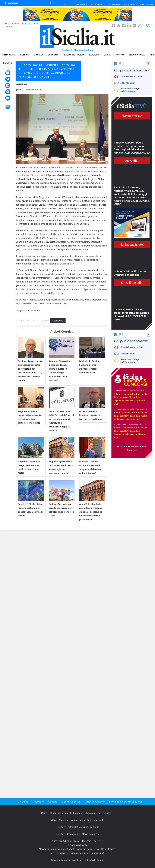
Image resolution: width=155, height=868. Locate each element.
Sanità (107, 55)
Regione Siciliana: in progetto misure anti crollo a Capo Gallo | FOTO (30, 467)
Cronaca (38, 55)
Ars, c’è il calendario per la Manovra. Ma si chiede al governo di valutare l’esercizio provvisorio (91, 512)
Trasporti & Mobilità (74, 55)
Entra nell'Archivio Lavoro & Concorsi (132, 448)
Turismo (120, 55)
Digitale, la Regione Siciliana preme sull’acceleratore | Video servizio (90, 367)
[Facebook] (8, 73)
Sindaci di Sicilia (137, 55)
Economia (53, 55)
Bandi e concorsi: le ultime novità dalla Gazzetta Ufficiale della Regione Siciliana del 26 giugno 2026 (131, 416)
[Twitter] (8, 79)
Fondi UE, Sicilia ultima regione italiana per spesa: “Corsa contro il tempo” (31, 510)
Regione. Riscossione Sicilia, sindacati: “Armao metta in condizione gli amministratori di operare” (60, 371)
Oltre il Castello (132, 282)
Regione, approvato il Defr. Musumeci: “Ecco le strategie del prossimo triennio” (61, 467)
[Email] (8, 98)
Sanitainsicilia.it (147, 4)
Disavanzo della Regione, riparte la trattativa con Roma (91, 415)
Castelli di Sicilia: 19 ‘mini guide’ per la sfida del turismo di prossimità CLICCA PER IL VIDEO (131, 314)
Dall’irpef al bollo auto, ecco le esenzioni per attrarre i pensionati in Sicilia (61, 510)
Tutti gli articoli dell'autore (28, 311)
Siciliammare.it (97, 4)
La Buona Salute (132, 244)
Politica (25, 55)
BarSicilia (94, 55)
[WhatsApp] (8, 92)
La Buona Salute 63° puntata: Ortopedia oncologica (131, 273)
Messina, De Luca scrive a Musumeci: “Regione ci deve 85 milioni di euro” (90, 467)
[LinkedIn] (8, 85)
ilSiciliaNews (132, 116)
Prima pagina (9, 55)
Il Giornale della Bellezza (113, 6)
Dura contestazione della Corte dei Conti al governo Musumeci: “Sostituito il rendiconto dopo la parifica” (61, 421)
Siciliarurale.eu (82, 4)
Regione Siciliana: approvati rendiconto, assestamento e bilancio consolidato (30, 417)
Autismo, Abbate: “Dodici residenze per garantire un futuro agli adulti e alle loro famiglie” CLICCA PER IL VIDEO (132, 148)
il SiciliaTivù (68, 6)
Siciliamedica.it (130, 4)
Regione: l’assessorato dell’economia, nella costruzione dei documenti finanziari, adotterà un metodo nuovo (30, 371)
